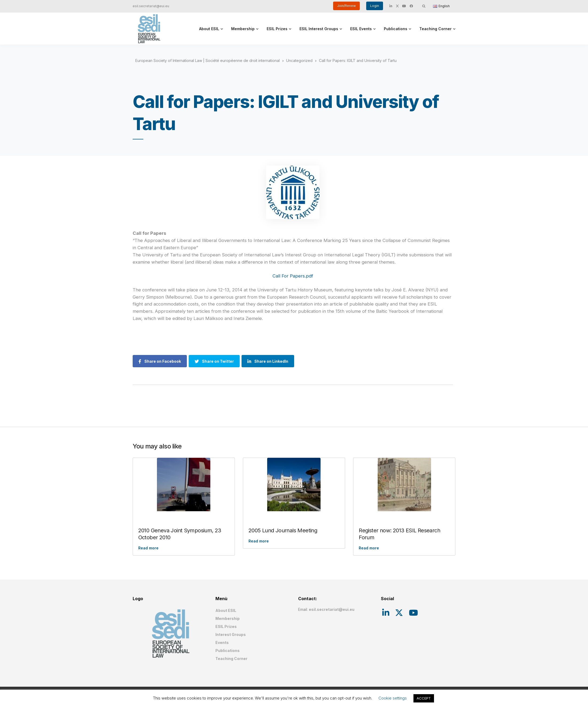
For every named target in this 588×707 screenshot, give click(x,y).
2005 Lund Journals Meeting (283, 530)
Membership (243, 29)
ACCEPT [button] (424, 698)
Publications (396, 29)
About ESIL (209, 29)
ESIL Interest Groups (319, 29)
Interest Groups (231, 634)
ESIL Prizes (277, 29)
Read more (148, 548)
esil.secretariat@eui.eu (151, 6)
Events (222, 642)
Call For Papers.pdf (293, 276)
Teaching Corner (435, 29)
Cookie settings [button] (393, 698)
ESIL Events (361, 29)
